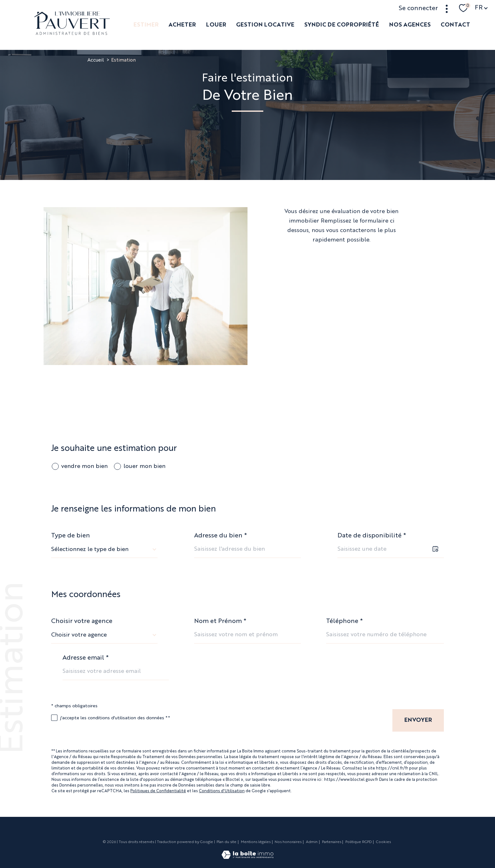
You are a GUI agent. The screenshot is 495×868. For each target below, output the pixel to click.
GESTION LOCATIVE (265, 25)
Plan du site (227, 842)
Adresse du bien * (221, 536)
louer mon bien (144, 466)
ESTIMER (146, 25)
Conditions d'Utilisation (222, 791)
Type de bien (71, 536)
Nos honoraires (288, 842)
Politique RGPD (358, 842)
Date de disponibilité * (372, 536)
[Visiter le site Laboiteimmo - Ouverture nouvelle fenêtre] (247, 857)
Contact (455, 25)
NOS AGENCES (410, 25)
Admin (312, 842)
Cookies (383, 842)
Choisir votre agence (82, 621)
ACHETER (182, 25)
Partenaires (332, 842)
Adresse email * (86, 658)
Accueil (96, 60)
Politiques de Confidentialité (158, 791)
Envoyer (418, 720)
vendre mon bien (84, 466)
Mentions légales (256, 842)
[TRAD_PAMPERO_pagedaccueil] (72, 33)
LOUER (216, 25)
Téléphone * (344, 621)
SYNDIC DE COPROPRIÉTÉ (342, 25)
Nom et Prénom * (220, 621)
